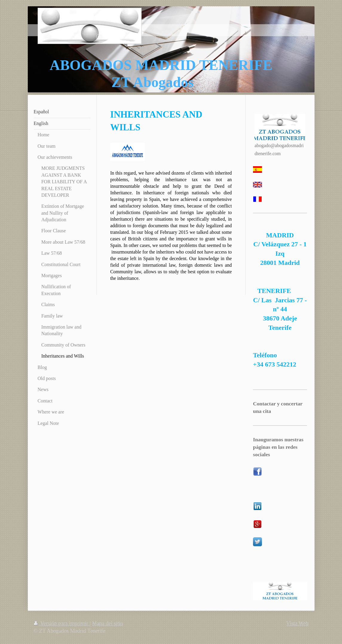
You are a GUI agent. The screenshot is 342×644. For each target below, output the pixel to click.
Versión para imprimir (62, 623)
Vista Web (297, 623)
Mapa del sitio (108, 623)
